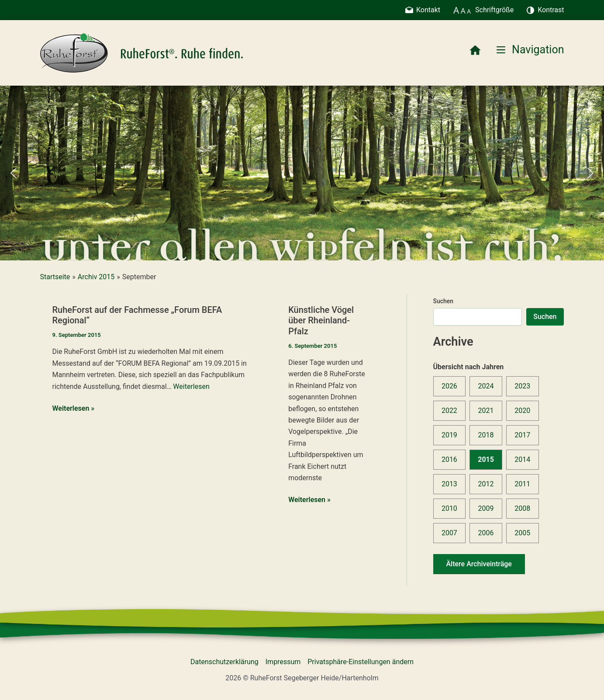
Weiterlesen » (74, 409)
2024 (486, 386)
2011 (522, 484)
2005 (522, 533)
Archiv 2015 (96, 277)
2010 (449, 508)
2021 (486, 411)
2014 (522, 459)
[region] (302, 173)
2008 (522, 508)
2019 (449, 435)
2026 (449, 386)
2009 (486, 508)
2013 (449, 484)
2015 (486, 459)
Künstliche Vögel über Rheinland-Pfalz (321, 321)
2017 (522, 435)
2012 (486, 484)
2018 (486, 435)
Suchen (444, 301)
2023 (522, 386)
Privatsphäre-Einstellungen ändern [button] (361, 662)
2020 (522, 411)
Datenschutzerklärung (224, 662)
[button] (14, 173)
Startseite (55, 277)
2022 (449, 411)
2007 (449, 533)
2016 (449, 459)
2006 (486, 533)
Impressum (283, 662)
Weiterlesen (191, 386)
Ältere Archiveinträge (479, 564)
